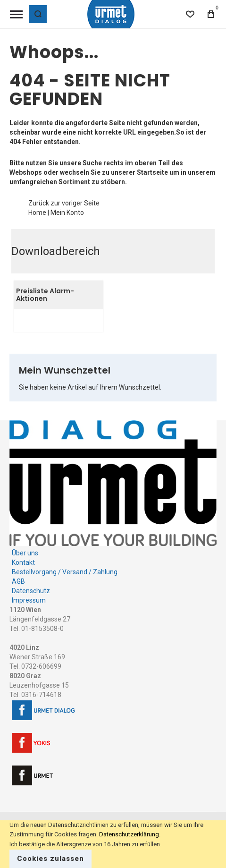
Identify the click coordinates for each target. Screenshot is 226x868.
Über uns (25, 553)
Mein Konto (67, 213)
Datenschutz (31, 591)
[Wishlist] (190, 14)
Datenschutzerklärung (129, 834)
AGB (18, 581)
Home (37, 213)
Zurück (39, 203)
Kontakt (23, 562)
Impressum (29, 600)
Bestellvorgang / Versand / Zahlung (65, 572)
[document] (113, 844)
